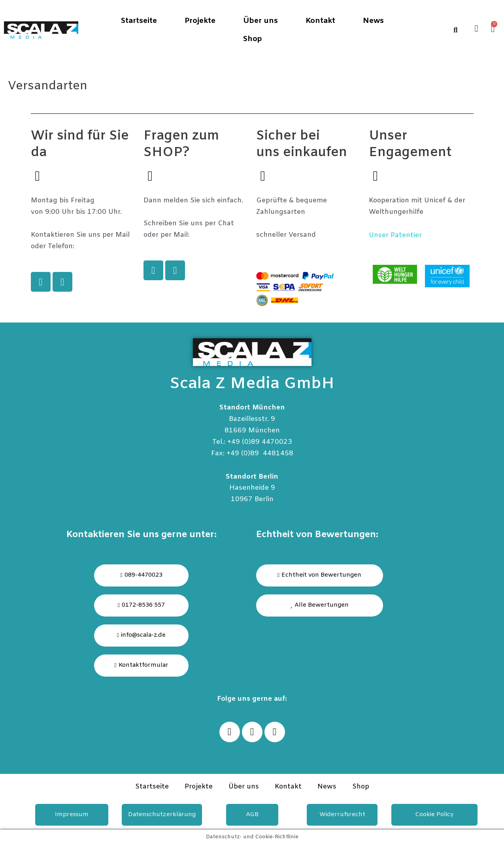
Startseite (139, 21)
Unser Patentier (395, 235)
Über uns (260, 21)
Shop (252, 39)
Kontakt (320, 21)
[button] (320, 605)
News (373, 21)
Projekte (200, 21)
